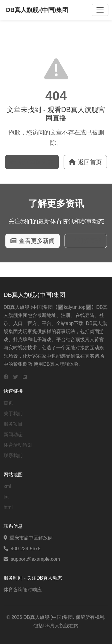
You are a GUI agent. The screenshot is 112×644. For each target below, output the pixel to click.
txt (6, 497)
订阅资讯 (86, 241)
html (8, 507)
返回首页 (85, 162)
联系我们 (13, 455)
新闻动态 (13, 434)
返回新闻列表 (32, 162)
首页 (8, 403)
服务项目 (13, 424)
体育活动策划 (18, 445)
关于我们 (13, 414)
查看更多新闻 (33, 241)
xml (7, 486)
